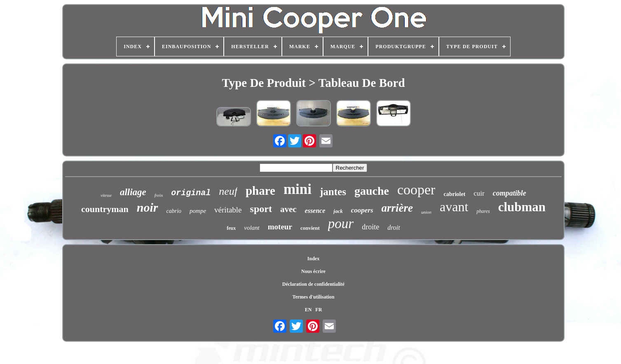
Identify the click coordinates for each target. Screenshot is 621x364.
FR (319, 310)
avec (288, 209)
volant (252, 228)
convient (310, 228)
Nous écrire (313, 271)
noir (148, 207)
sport (261, 209)
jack (338, 211)
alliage (133, 192)
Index (313, 259)
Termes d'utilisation (314, 297)
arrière (397, 208)
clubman (522, 207)
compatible (510, 193)
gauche (372, 191)
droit (394, 227)
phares (483, 211)
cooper (416, 190)
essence (315, 211)
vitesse (106, 195)
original (191, 193)
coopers (362, 210)
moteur (280, 227)
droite (370, 227)
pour (341, 224)
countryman (105, 209)
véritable (228, 210)
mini (298, 189)
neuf (228, 191)
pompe (198, 211)
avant (454, 207)
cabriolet (454, 194)
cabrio (174, 211)
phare (260, 191)
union (426, 212)
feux (231, 228)
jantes (333, 192)
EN (308, 310)
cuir (479, 193)
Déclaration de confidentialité (313, 284)
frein (159, 195)
